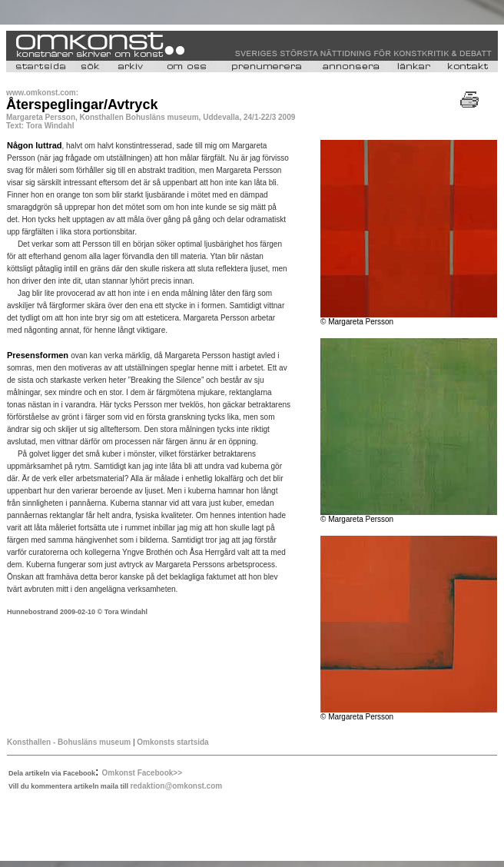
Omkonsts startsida (172, 742)
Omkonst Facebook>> (142, 773)
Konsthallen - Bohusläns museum (69, 742)
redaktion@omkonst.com (176, 786)
